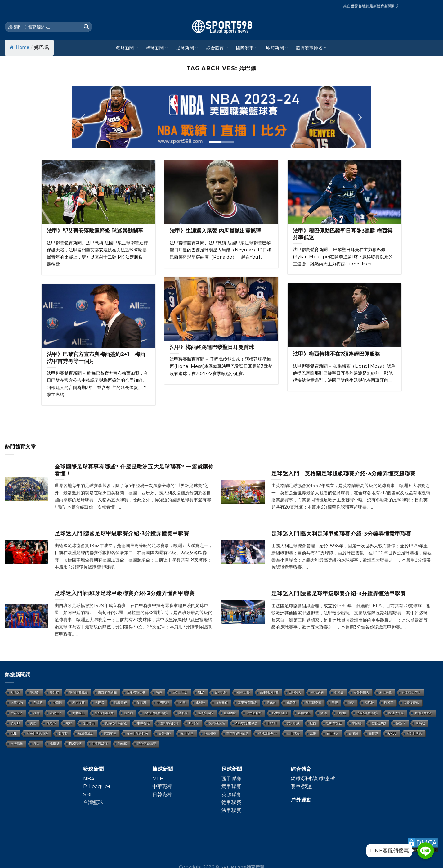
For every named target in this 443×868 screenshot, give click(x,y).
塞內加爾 (78, 703)
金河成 (339, 692)
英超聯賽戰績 (78, 692)
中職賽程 (143, 723)
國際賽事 (247, 48)
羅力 (36, 744)
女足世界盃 (414, 733)
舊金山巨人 (180, 692)
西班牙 (15, 692)
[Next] (359, 117)
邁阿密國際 (206, 713)
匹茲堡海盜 (396, 713)
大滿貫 (100, 703)
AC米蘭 (194, 723)
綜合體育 (217, 48)
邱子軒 (272, 723)
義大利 (128, 713)
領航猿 (63, 733)
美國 (33, 723)
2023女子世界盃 (246, 723)
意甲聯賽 (231, 787)
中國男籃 (163, 703)
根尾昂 (51, 723)
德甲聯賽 (231, 802)
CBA (201, 692)
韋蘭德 (357, 723)
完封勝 (38, 703)
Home (19, 47)
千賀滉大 (17, 713)
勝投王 (389, 703)
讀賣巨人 (56, 713)
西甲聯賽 (231, 779)
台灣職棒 (17, 744)
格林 (69, 723)
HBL (13, 733)
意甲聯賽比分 (136, 692)
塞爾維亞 (304, 713)
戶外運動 (301, 800)
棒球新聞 (157, 48)
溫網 (313, 733)
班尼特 (369, 703)
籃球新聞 (127, 48)
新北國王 (78, 713)
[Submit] (86, 27)
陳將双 (142, 703)
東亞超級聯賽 (104, 713)
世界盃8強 (379, 723)
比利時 (200, 703)
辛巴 (182, 703)
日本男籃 (221, 692)
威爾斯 (54, 744)
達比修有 (89, 723)
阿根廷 (342, 713)
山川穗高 (293, 733)
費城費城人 (86, 733)
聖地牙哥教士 (268, 733)
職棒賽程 (121, 703)
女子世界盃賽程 (38, 733)
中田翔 (57, 703)
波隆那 (15, 723)
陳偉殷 (123, 744)
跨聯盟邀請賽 (147, 744)
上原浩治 (17, 703)
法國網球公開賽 (367, 713)
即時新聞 (277, 48)
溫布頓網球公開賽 (156, 713)
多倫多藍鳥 (411, 703)
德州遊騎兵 (254, 713)
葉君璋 (183, 713)
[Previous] (84, 117)
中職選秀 (318, 692)
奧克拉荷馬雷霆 (116, 723)
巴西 (313, 723)
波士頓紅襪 (280, 713)
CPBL (392, 733)
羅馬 (36, 713)
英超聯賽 (231, 795)
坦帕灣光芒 (334, 723)
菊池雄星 (187, 733)
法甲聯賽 (231, 810)
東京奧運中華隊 (237, 733)
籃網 (324, 713)
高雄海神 (165, 733)
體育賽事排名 (311, 48)
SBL (88, 795)
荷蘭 (351, 703)
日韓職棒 (162, 795)
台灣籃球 (93, 802)
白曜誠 (354, 733)
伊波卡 (401, 723)
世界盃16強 (100, 744)
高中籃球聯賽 (269, 692)
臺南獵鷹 (230, 713)
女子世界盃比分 (137, 733)
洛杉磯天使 (217, 723)
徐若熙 (291, 703)
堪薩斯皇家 (314, 703)
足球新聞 (187, 48)
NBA (89, 779)
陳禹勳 (420, 723)
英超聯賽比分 (423, 713)
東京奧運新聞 (107, 692)
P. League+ (97, 787)
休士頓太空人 (411, 692)
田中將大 (295, 692)
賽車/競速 (301, 787)
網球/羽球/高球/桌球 (313, 779)
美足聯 (54, 692)
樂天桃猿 (293, 723)
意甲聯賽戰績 (247, 703)
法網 (159, 692)
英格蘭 (35, 692)
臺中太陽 (244, 692)
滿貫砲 (373, 733)
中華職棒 (210, 733)
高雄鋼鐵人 (361, 692)
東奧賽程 (221, 703)
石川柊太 (333, 733)
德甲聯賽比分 (169, 723)
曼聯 (335, 703)
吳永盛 (271, 703)
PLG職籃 (75, 744)
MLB (158, 779)
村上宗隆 (386, 692)
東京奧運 (110, 733)
